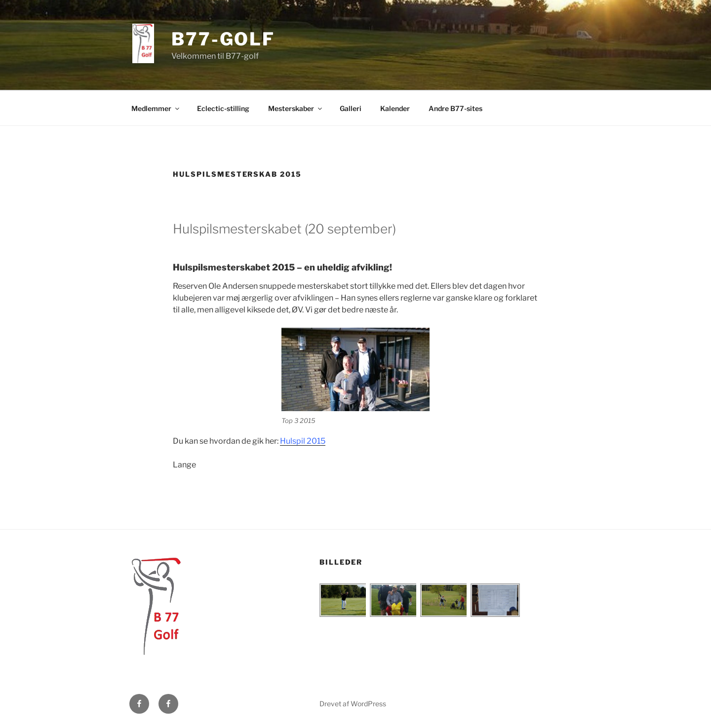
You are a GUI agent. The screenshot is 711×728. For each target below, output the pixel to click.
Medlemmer (156, 108)
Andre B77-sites (455, 108)
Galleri (351, 108)
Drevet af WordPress (353, 704)
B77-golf (223, 39)
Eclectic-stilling (223, 108)
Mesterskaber (296, 108)
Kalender (395, 108)
